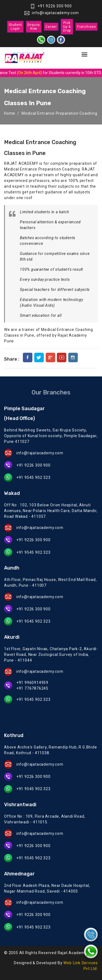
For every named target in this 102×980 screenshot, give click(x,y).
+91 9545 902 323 (33, 477)
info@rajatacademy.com (52, 13)
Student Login (15, 27)
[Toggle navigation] (84, 55)
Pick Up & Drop (67, 27)
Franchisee (86, 27)
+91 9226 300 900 (51, 6)
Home (10, 113)
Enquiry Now (34, 27)
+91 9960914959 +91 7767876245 (32, 685)
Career (51, 27)
